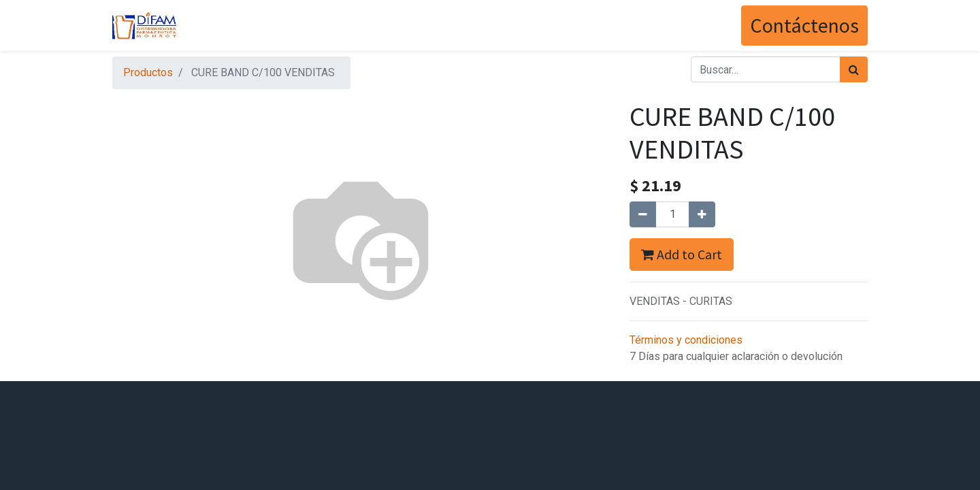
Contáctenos (804, 25)
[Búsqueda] (854, 69)
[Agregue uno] (702, 214)
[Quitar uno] (643, 214)
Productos (148, 72)
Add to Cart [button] (682, 254)
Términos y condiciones (686, 340)
